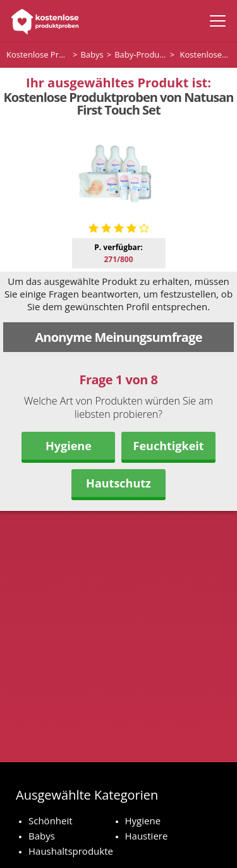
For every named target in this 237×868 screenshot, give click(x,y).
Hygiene (69, 446)
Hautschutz (118, 483)
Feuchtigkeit (169, 446)
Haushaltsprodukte (71, 851)
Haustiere (147, 836)
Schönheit (51, 821)
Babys (42, 836)
